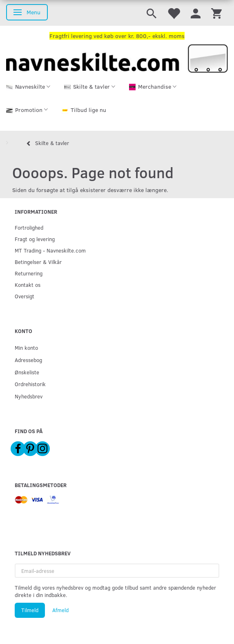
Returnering (29, 273)
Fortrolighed (29, 227)
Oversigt (25, 296)
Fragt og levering (35, 239)
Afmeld (60, 610)
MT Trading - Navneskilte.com (50, 250)
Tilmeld (30, 610)
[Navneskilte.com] (117, 57)
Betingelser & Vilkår (38, 262)
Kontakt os (28, 285)
